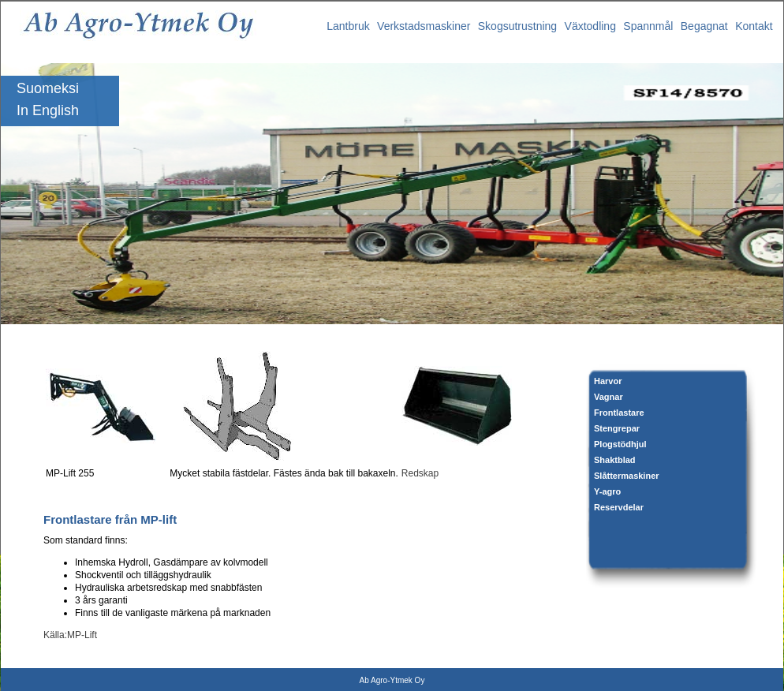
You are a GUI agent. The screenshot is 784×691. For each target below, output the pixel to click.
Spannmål (648, 26)
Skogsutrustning (517, 26)
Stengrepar (617, 428)
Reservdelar (619, 507)
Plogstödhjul (620, 444)
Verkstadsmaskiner (424, 26)
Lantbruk (348, 26)
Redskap (420, 473)
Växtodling (590, 26)
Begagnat (704, 26)
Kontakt (754, 26)
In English (48, 110)
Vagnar (609, 397)
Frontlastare (619, 413)
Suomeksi (48, 88)
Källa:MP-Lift (70, 635)
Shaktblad (615, 460)
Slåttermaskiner (627, 476)
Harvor (608, 381)
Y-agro (607, 491)
